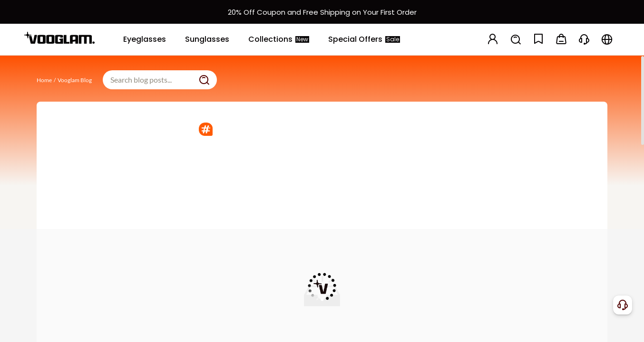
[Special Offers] (364, 39)
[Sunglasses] (207, 39)
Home (44, 80)
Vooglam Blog (75, 80)
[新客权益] (322, 12)
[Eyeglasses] (145, 39)
